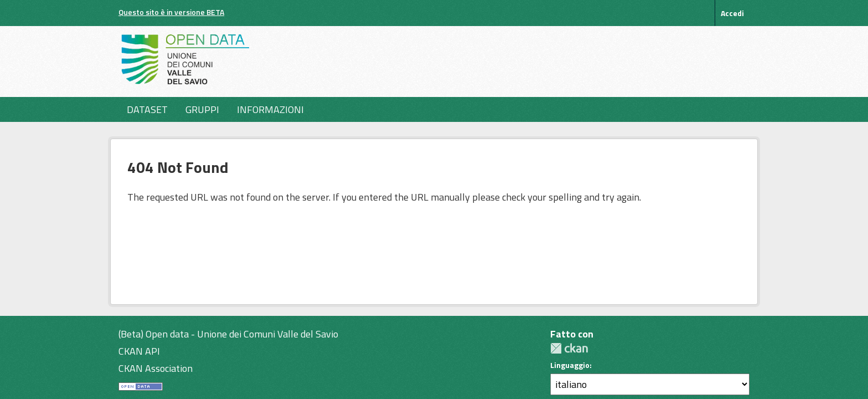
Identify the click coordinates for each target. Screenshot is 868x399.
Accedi (732, 13)
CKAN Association (156, 368)
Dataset (147, 109)
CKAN (569, 348)
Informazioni (270, 109)
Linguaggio (570, 365)
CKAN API (139, 351)
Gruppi (202, 109)
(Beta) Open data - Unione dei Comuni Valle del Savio (228, 334)
